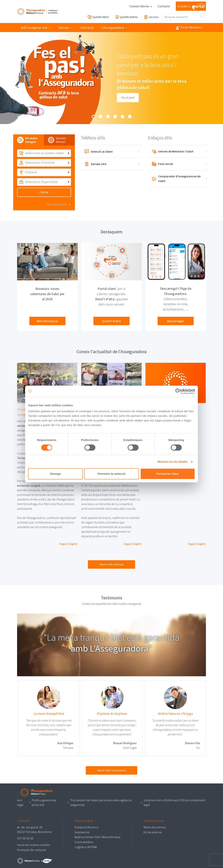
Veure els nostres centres (33, 844)
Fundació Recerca (86, 827)
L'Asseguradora (113, 28)
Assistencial (82, 832)
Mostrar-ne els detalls (173, 462)
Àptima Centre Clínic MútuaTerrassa (97, 837)
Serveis (64, 28)
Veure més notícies (111, 564)
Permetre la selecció (111, 474)
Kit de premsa (153, 832)
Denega (55, 474)
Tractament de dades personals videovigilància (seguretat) (101, 802)
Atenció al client (99, 151)
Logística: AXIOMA (86, 846)
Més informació (47, 321)
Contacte (164, 6)
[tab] (29, 140)
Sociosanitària (84, 842)
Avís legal (20, 802)
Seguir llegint (68, 544)
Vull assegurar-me (34, 28)
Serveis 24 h (95, 164)
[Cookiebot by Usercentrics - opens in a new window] (178, 391)
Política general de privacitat (44, 802)
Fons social (163, 164)
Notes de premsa (155, 827)
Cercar (44, 192)
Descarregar (176, 321)
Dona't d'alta (111, 321)
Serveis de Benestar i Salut (173, 151)
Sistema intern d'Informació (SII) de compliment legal (174, 802)
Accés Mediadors (189, 28)
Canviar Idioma (139, 6)
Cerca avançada (56, 204)
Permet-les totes (168, 474)
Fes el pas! (128, 98)
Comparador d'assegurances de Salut (176, 179)
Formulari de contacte (32, 849)
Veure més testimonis (112, 770)
